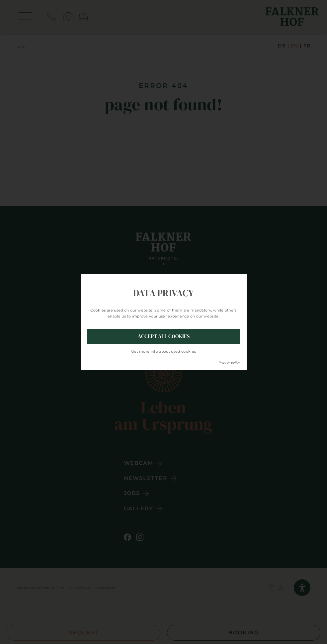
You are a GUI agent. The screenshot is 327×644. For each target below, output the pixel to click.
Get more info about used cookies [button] (164, 351)
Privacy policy (229, 362)
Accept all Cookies (164, 336)
